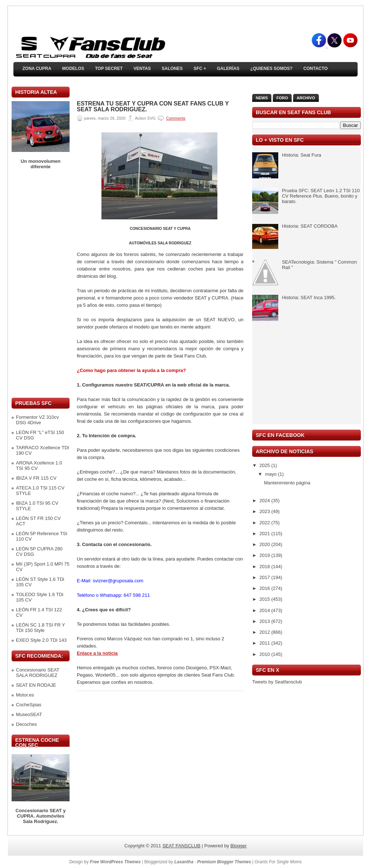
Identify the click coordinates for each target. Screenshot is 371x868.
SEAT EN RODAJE (36, 685)
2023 (265, 511)
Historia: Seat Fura (301, 155)
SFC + (200, 69)
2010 (265, 654)
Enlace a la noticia (97, 653)
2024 (265, 501)
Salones (172, 69)
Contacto (315, 69)
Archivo (306, 98)
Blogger (239, 846)
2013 (265, 621)
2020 (265, 544)
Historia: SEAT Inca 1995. (309, 297)
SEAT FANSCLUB (181, 846)
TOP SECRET (109, 69)
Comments (176, 118)
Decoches (26, 724)
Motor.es (25, 695)
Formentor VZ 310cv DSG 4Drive (37, 420)
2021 (265, 534)
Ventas (142, 69)
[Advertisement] (41, 284)
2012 (265, 632)
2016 (265, 588)
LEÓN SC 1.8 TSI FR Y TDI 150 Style (40, 628)
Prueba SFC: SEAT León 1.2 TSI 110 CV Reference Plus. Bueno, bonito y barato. (321, 196)
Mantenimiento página (287, 483)
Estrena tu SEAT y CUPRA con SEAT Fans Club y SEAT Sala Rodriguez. (153, 107)
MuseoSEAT (29, 714)
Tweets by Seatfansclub (277, 682)
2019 (265, 555)
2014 (265, 610)
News (262, 98)
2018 (265, 567)
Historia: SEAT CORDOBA (310, 226)
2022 (265, 523)
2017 (265, 577)
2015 (265, 599)
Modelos (73, 69)
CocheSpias (29, 705)
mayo (272, 474)
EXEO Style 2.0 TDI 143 (41, 640)
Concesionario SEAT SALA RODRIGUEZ (37, 673)
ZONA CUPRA (37, 69)
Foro (282, 98)
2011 (265, 643)
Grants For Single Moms (278, 862)
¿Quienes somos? (272, 69)
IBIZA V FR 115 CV (36, 478)
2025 (265, 465)
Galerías (228, 69)
